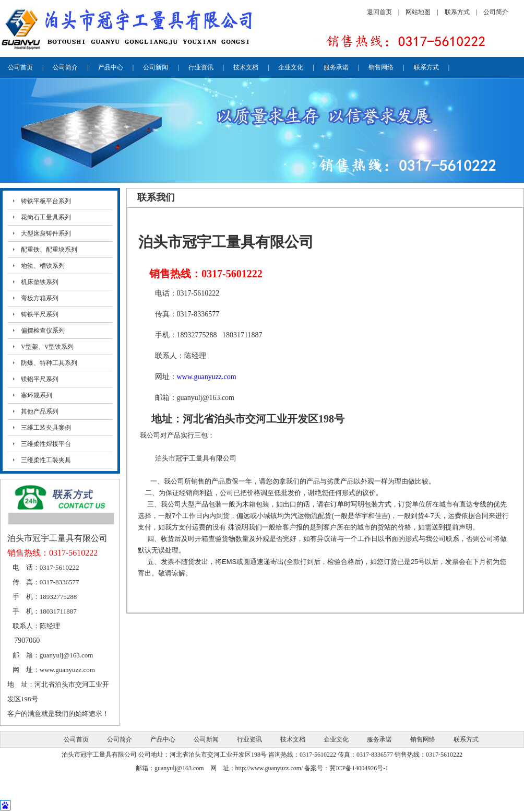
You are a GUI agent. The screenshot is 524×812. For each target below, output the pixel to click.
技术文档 (246, 67)
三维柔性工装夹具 (46, 460)
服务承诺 (336, 67)
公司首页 (20, 67)
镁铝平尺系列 (40, 379)
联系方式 (457, 12)
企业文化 (291, 67)
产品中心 (111, 67)
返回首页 (379, 12)
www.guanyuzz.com (67, 670)
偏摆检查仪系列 (43, 331)
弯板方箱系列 (40, 298)
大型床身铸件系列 (46, 233)
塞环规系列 (37, 395)
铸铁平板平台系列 (46, 201)
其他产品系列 (40, 411)
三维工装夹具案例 (46, 428)
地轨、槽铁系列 (43, 266)
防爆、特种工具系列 (49, 363)
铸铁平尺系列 (40, 314)
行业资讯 (201, 67)
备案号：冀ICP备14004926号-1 (346, 768)
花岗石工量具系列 (46, 217)
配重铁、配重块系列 (49, 250)
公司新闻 (156, 67)
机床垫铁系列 (40, 282)
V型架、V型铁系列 (47, 347)
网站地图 (418, 12)
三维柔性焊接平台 (46, 444)
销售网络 (381, 67)
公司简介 (496, 12)
